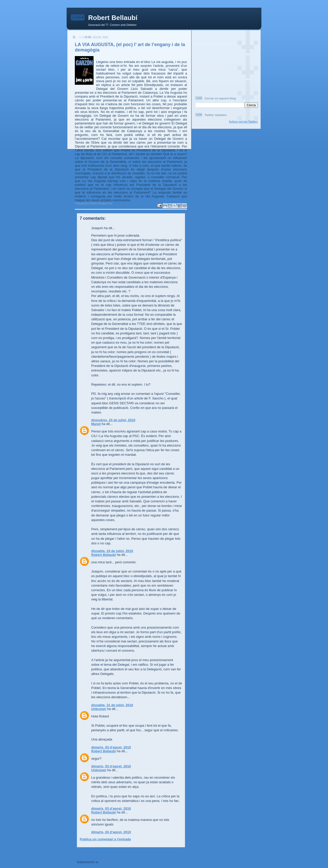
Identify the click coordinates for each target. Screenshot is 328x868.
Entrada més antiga (170, 853)
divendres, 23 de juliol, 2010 (113, 420)
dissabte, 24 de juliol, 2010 (112, 551)
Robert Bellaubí (113, 18)
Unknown (99, 709)
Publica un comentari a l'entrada (105, 839)
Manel (96, 424)
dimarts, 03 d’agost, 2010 (111, 747)
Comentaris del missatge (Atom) (125, 862)
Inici (112, 853)
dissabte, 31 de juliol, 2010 (112, 705)
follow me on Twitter (243, 121)
